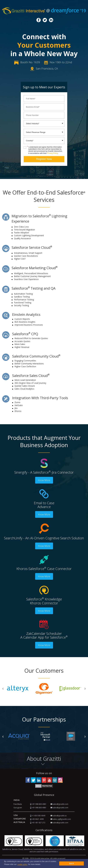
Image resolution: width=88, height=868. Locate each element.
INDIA (16, 800)
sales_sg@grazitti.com (62, 819)
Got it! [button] (72, 863)
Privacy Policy (53, 153)
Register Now (44, 159)
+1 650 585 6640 (39, 816)
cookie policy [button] (22, 865)
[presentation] (3, 688)
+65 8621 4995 (38, 819)
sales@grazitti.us (60, 816)
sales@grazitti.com (60, 804)
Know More (44, 480)
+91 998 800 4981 (39, 804)
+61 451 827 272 (39, 823)
